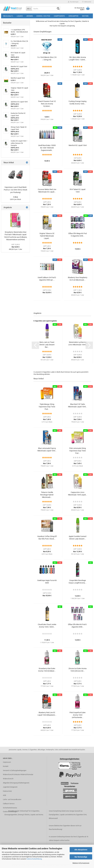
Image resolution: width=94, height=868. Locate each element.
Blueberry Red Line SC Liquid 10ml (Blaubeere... (47, 714)
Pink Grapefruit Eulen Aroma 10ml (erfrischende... (78, 715)
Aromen (30, 16)
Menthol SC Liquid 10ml (78, 145)
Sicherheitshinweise (10, 808)
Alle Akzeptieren (81, 850)
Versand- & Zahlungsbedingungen (15, 770)
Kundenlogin (73, 2)
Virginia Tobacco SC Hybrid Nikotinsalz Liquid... (47, 236)
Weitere (85, 16)
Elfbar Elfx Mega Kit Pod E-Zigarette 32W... (78, 235)
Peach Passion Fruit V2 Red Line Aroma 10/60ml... (47, 104)
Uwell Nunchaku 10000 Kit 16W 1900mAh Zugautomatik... (47, 148)
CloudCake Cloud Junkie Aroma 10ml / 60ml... (47, 626)
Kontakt (6, 766)
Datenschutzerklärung (34, 859)
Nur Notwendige (81, 857)
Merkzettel (87, 2)
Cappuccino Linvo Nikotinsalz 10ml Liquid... (78, 494)
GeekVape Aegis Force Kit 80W (47, 582)
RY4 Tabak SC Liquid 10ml (78, 191)
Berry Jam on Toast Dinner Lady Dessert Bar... (47, 345)
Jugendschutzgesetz (10, 787)
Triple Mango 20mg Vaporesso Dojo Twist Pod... (47, 407)
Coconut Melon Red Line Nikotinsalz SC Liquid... (47, 191)
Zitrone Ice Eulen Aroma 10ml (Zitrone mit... (78, 670)
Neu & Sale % (8, 16)
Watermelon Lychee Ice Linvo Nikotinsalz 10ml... (78, 343)
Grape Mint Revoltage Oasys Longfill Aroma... (78, 582)
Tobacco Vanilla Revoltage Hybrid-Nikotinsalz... (47, 495)
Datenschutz (7, 791)
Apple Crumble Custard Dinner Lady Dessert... (78, 538)
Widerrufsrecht (8, 779)
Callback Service (9, 804)
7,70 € (16, 197)
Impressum (7, 762)
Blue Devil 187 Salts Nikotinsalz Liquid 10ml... (78, 405)
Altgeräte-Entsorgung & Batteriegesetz (16, 783)
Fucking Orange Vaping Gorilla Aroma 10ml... (78, 103)
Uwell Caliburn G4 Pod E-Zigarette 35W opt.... (47, 279)
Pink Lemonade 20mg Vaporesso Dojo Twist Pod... (78, 451)
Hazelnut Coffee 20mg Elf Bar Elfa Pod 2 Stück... (47, 538)
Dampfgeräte (59, 16)
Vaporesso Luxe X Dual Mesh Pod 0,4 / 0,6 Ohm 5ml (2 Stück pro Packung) (15, 190)
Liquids (20, 16)
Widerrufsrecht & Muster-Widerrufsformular (18, 774)
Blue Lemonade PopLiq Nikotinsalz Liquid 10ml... (47, 449)
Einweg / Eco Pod (43, 16)
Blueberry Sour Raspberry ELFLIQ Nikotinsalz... (78, 279)
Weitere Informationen (81, 863)
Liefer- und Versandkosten (12, 799)
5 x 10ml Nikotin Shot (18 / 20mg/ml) (47, 58)
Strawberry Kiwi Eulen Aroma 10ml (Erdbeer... (47, 670)
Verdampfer (73, 16)
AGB (4, 795)
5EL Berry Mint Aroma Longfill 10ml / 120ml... (78, 58)
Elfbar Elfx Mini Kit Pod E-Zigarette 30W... (78, 626)
